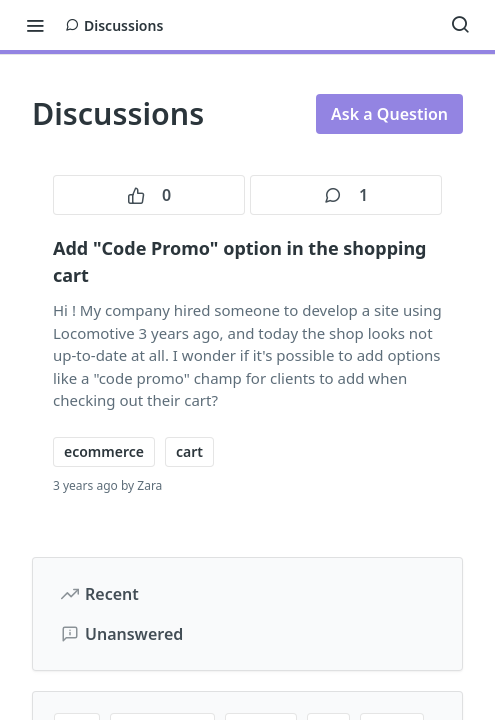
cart (189, 451)
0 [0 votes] (149, 195)
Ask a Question (389, 114)
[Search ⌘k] (460, 25)
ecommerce (104, 451)
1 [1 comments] (346, 195)
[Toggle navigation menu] (35, 25)
